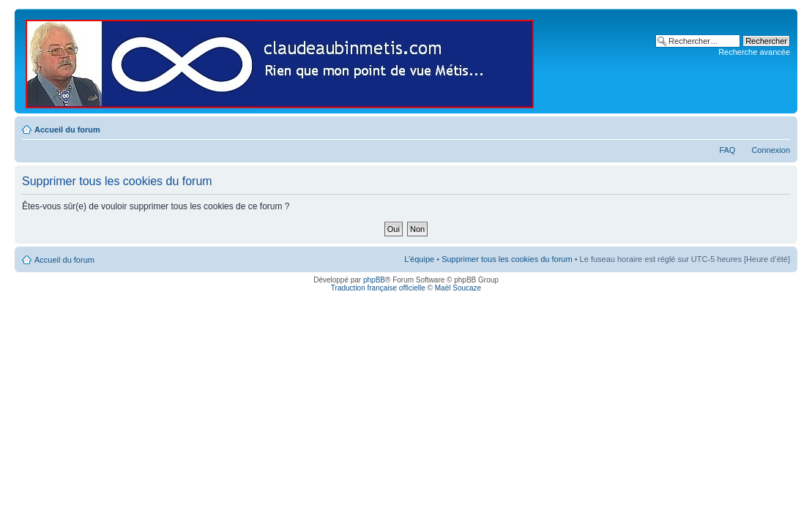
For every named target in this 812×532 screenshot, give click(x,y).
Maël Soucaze (458, 288)
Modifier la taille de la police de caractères (779, 127)
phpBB (374, 280)
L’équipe (419, 259)
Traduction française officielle (378, 288)
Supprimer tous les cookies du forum (507, 259)
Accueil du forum (67, 130)
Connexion (771, 150)
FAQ (727, 150)
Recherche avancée (754, 52)
